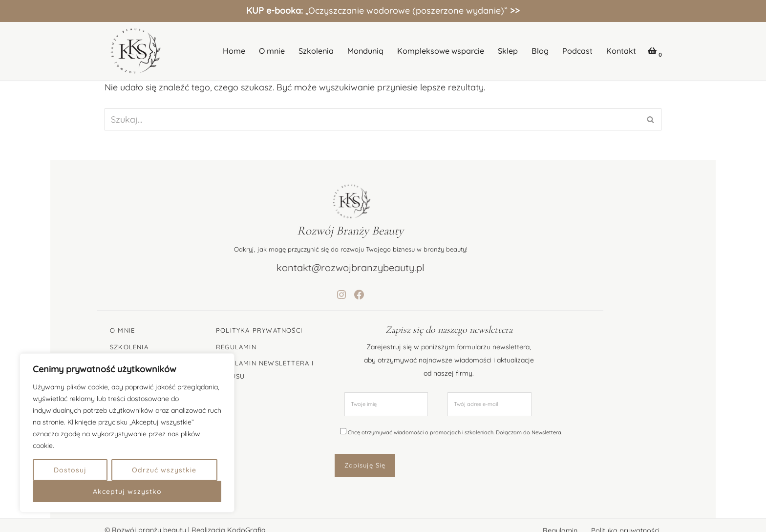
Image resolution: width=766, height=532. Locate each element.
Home (234, 51)
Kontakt (621, 51)
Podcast (577, 51)
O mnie (272, 51)
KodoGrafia (246, 519)
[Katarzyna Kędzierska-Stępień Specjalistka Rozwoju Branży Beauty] (134, 51)
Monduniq (365, 51)
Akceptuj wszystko (127, 491)
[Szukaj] (372, 119)
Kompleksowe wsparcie (441, 51)
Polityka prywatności (625, 520)
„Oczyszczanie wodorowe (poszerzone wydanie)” (383, 11)
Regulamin (560, 520)
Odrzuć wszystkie (164, 470)
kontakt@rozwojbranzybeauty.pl (383, 267)
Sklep (508, 51)
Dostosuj (70, 470)
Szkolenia (316, 51)
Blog (540, 51)
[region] (127, 433)
